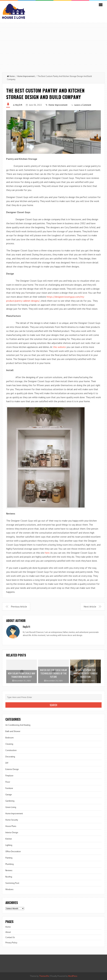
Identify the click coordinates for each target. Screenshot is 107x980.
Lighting (9, 845)
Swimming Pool (12, 883)
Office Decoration (13, 851)
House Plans (11, 826)
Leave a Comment (83, 105)
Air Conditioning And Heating (18, 725)
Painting (9, 858)
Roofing (9, 877)
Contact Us (10, 937)
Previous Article (19, 607)
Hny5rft (19, 105)
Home (11, 76)
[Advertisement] (53, 46)
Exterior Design (12, 769)
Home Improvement (26, 76)
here (47, 553)
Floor (8, 782)
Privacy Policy (11, 943)
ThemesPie (44, 976)
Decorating (10, 757)
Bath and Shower (13, 731)
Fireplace (9, 776)
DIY (7, 763)
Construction (11, 750)
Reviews (9, 870)
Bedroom (10, 738)
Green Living (11, 807)
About (8, 932)
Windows (9, 889)
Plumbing (10, 864)
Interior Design (12, 832)
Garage (9, 795)
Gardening (10, 801)
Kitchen (9, 839)
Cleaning (9, 744)
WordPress (73, 976)
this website (59, 347)
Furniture (9, 788)
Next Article (90, 607)
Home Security (12, 820)
